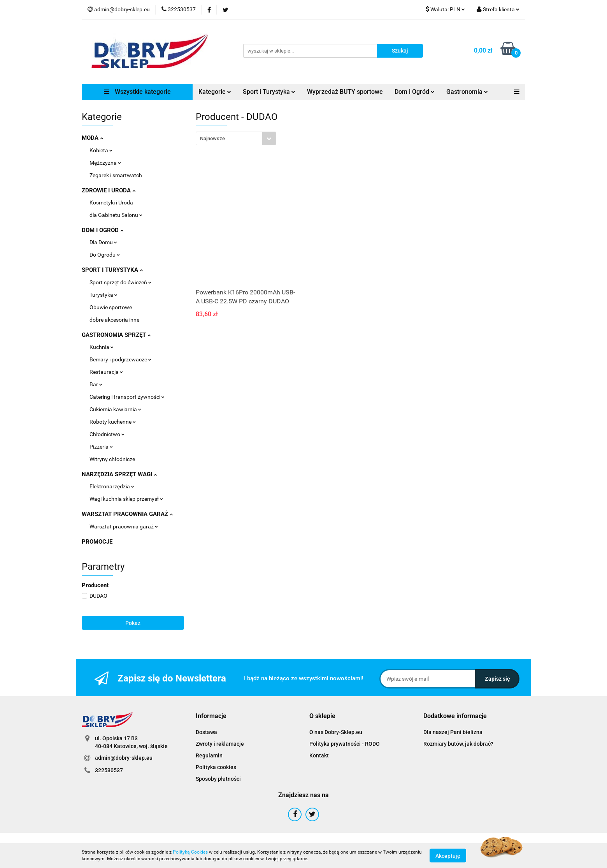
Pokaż (133, 623)
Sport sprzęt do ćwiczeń (120, 282)
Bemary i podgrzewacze (120, 359)
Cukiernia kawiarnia (115, 409)
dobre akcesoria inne (114, 320)
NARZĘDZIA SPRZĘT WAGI (119, 474)
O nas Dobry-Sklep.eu (336, 732)
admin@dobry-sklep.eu (124, 758)
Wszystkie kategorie (137, 92)
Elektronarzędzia (112, 486)
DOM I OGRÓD (103, 230)
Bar (96, 384)
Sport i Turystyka (269, 92)
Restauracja (106, 372)
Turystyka (104, 295)
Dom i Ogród (415, 92)
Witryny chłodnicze (112, 459)
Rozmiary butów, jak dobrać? (458, 744)
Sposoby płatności (218, 779)
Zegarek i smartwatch (116, 175)
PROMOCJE (97, 542)
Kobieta (101, 150)
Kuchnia (102, 347)
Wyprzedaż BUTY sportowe (345, 92)
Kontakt (319, 755)
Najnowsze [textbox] (212, 138)
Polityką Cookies (190, 852)
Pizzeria (101, 447)
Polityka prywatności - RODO (345, 744)
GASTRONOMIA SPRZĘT (116, 335)
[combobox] (236, 138)
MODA (92, 138)
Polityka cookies (216, 767)
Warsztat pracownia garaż (124, 526)
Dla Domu (103, 242)
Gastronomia (467, 92)
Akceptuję (448, 856)
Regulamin (209, 755)
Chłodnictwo (107, 434)
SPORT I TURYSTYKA (112, 270)
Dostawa (206, 732)
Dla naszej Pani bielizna (453, 732)
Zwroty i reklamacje (220, 744)
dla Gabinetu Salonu (116, 215)
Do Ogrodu (105, 255)
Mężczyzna (105, 163)
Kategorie (215, 92)
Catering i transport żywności (127, 397)
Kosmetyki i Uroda (111, 202)
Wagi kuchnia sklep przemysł (126, 499)
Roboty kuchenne (113, 422)
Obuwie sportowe (111, 307)
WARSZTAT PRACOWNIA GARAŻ (127, 514)
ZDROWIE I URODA (109, 190)
